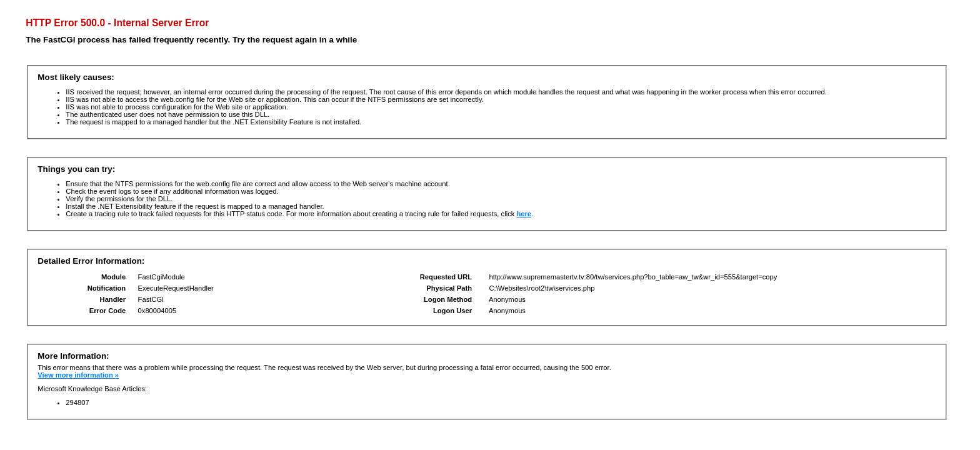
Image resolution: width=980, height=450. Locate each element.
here (524, 214)
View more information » (78, 375)
